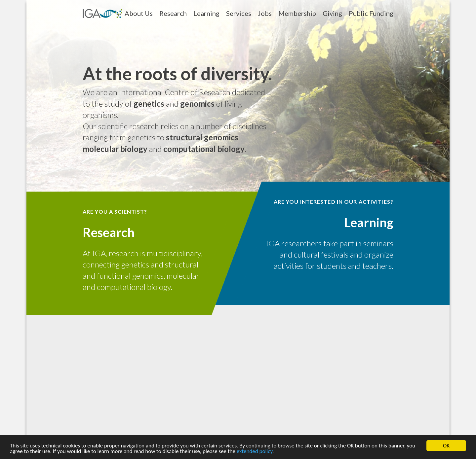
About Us (139, 13)
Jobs (265, 13)
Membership (297, 13)
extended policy (255, 452)
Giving (332, 13)
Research (173, 13)
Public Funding (371, 13)
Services (239, 13)
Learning (206, 13)
